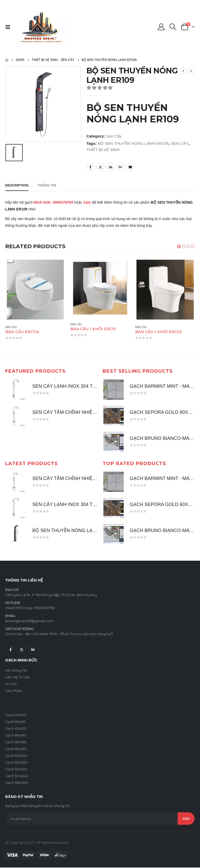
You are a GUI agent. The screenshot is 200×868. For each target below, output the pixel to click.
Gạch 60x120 (16, 729)
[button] (179, 246)
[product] (35, 290)
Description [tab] (17, 185)
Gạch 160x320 (17, 783)
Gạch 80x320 (16, 763)
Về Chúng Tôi (16, 671)
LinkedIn (110, 167)
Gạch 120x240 (17, 776)
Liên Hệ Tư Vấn (18, 678)
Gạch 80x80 (16, 736)
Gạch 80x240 (16, 756)
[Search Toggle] (173, 27)
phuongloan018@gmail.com (29, 621)
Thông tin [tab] (47, 185)
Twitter (101, 167)
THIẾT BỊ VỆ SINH (103, 150)
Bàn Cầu (11, 327)
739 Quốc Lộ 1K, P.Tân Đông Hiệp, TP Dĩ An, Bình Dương (51, 595)
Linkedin (33, 650)
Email (130, 167)
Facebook (91, 167)
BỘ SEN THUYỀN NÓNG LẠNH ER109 (133, 143)
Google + (121, 167)
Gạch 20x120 (16, 715)
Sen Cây (114, 136)
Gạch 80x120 (16, 749)
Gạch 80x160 (16, 742)
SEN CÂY (180, 143)
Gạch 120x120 (16, 770)
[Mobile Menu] (9, 27)
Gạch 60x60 (15, 722)
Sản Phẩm (14, 691)
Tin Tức (11, 684)
